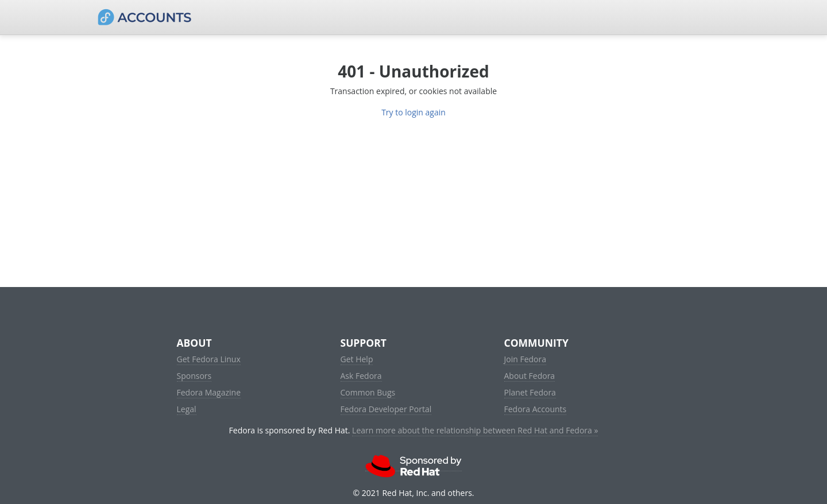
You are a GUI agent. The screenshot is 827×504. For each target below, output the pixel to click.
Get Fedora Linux (209, 359)
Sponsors (194, 376)
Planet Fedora (530, 392)
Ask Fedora (361, 376)
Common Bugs (368, 392)
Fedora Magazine (209, 392)
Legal (187, 409)
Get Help (357, 359)
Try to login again (413, 112)
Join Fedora (525, 359)
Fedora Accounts (536, 409)
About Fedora (530, 376)
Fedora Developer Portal (386, 409)
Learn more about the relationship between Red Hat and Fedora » (475, 430)
